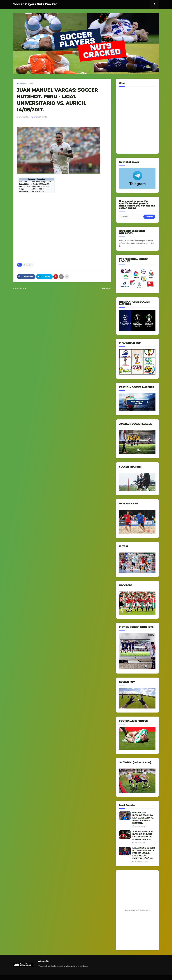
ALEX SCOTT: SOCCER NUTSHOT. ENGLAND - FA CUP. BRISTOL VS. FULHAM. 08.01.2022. (143, 835)
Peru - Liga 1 (29, 83)
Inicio (19, 83)
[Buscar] (131, 217)
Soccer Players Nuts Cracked (35, 4)
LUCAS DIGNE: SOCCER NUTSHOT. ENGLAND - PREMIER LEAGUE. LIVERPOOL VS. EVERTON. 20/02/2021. (144, 853)
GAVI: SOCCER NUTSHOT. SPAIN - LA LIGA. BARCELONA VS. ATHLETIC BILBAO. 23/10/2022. (143, 818)
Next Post (106, 288)
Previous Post (20, 288)
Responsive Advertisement (137, 910)
